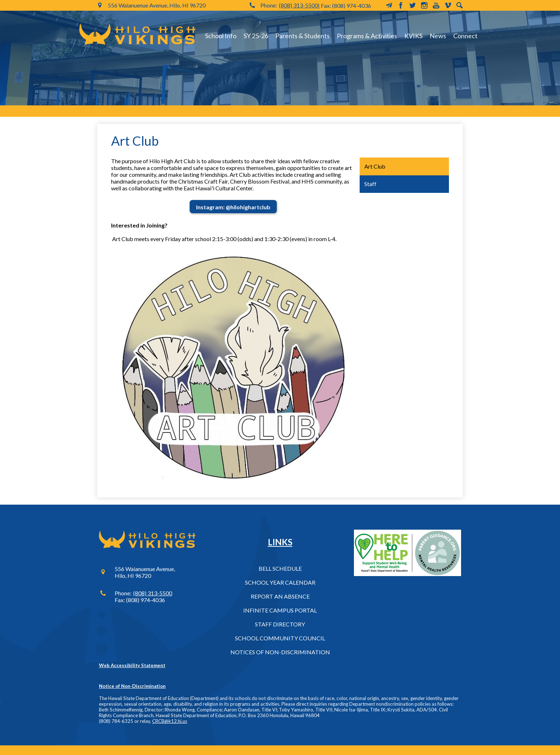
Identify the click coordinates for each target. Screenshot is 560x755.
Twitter (412, 5)
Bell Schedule (280, 568)
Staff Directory (280, 624)
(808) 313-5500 (298, 5)
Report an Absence (280, 596)
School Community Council (280, 638)
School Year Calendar (280, 582)
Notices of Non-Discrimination (280, 652)
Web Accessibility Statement (132, 665)
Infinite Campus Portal (280, 610)
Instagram (424, 5)
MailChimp (389, 5)
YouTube (436, 5)
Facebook (401, 5)
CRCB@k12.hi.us (170, 721)
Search (460, 5)
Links (280, 542)
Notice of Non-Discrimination (132, 686)
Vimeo (448, 5)
